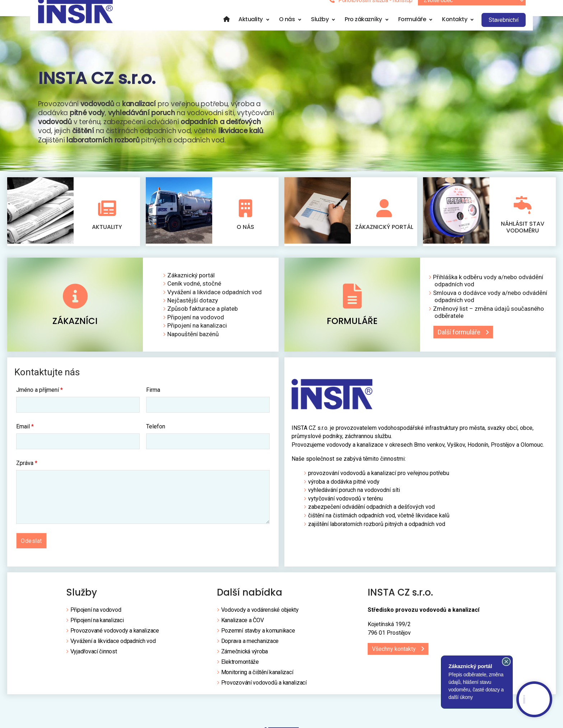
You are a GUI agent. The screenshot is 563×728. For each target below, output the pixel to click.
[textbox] (472, 9)
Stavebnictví (504, 29)
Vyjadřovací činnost (94, 655)
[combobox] (472, 9)
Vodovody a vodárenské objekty (260, 613)
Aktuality (251, 28)
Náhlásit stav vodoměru (523, 236)
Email (25, 430)
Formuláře (412, 28)
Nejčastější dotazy (193, 304)
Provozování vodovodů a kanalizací (264, 686)
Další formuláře (457, 335)
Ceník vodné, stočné (194, 287)
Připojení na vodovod (196, 320)
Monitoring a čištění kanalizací (257, 675)
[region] (281, 103)
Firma (153, 393)
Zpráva (27, 466)
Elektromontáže (240, 665)
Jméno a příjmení (39, 393)
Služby (320, 28)
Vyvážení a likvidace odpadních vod (215, 295)
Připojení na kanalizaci (197, 329)
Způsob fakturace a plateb (203, 312)
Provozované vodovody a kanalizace (115, 634)
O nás (287, 28)
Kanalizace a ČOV (243, 623)
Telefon (156, 430)
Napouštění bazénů (193, 337)
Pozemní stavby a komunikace (258, 634)
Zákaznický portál (384, 236)
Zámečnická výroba (245, 655)
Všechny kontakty (394, 652)
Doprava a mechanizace (250, 644)
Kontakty (455, 28)
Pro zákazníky (363, 28)
